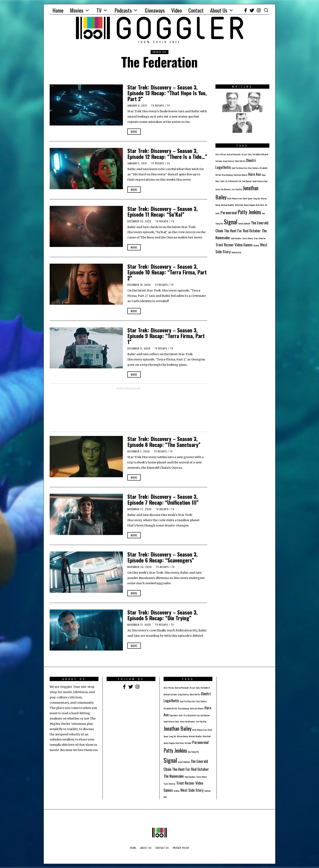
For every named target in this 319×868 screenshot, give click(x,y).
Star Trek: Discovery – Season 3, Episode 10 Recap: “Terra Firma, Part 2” (167, 272)
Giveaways (155, 10)
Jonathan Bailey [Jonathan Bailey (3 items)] (178, 728)
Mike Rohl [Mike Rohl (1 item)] (239, 205)
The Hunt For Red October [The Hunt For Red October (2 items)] (242, 231)
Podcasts (123, 10)
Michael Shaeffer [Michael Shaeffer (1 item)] (228, 205)
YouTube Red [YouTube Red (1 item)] (236, 252)
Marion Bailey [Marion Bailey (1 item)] (182, 736)
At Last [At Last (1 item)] (244, 154)
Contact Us (162, 848)
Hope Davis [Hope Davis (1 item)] (174, 715)
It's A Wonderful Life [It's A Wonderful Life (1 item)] (233, 181)
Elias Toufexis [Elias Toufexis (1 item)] (253, 168)
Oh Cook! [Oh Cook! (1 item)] (188, 743)
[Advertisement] (128, 412)
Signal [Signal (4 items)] (231, 222)
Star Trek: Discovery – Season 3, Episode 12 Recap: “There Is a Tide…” (167, 154)
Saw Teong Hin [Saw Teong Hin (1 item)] (193, 752)
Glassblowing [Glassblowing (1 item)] (227, 175)
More (134, 132)
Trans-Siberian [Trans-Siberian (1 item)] (260, 238)
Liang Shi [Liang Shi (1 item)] (257, 198)
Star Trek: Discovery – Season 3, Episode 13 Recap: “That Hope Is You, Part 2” (167, 93)
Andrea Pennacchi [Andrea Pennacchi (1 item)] (234, 154)
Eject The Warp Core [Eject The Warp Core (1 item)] (239, 168)
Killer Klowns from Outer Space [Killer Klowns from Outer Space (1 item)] (240, 198)
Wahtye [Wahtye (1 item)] (256, 245)
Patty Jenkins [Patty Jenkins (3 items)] (249, 212)
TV (99, 10)
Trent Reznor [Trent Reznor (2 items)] (225, 245)
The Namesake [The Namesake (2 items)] (174, 776)
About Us (219, 10)
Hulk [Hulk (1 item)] (222, 181)
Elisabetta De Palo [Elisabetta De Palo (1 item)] (170, 708)
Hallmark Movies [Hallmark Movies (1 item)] (240, 175)
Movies (77, 10)
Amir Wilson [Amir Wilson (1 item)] (221, 154)
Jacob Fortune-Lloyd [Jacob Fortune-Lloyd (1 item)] (260, 181)
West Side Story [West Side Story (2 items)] (192, 790)
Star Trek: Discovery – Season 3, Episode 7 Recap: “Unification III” (163, 499)
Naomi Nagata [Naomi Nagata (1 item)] (249, 205)
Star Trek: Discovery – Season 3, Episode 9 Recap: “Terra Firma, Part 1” (166, 336)
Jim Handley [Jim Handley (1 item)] (237, 189)
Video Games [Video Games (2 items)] (244, 245)
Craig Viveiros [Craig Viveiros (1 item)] (229, 161)
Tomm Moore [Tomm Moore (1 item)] (248, 238)
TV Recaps (158, 105)
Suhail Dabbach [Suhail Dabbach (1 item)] (244, 223)
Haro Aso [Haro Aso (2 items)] (255, 174)
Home (58, 10)
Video (177, 10)
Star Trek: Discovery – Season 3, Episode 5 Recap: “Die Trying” (162, 615)
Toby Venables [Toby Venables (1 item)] (236, 238)
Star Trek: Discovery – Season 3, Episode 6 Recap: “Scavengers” (162, 557)
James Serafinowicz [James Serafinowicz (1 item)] (223, 189)
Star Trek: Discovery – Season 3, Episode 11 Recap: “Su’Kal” (162, 212)
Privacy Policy (181, 848)
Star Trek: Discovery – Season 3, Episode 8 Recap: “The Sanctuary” (164, 442)
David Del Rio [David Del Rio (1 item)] (240, 161)
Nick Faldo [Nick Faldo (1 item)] (260, 205)
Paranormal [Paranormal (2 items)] (229, 212)
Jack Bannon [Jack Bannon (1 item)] (247, 181)
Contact (196, 10)
